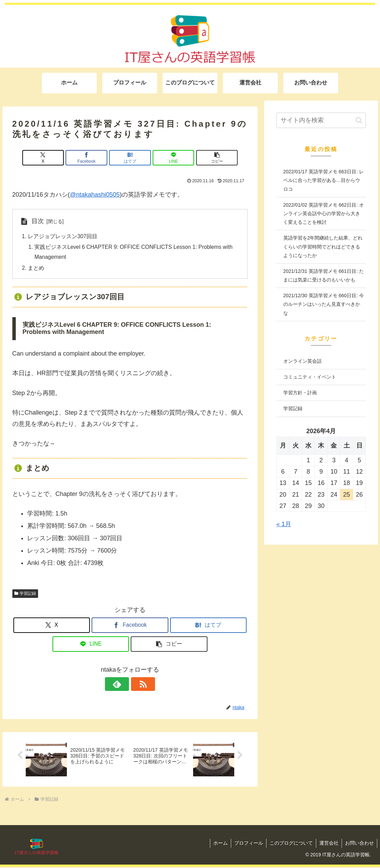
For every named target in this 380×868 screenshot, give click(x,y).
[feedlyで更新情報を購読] (122, 685)
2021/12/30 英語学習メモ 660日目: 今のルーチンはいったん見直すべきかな (324, 304)
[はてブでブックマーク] (130, 158)
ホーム (217, 844)
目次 (38, 221)
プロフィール (246, 844)
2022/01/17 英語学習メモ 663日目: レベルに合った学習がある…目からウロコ (324, 180)
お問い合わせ (359, 844)
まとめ (36, 269)
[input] (321, 120)
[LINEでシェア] (169, 158)
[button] (209, 158)
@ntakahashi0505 (95, 195)
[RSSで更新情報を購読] (138, 685)
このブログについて (289, 844)
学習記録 (25, 594)
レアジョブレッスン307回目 (63, 236)
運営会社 (328, 844)
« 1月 (284, 524)
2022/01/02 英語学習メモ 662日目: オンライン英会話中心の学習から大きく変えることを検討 (324, 213)
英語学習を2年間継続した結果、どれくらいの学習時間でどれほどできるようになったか (323, 246)
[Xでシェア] (51, 158)
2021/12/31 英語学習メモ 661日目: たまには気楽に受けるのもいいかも (324, 275)
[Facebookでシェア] (91, 158)
